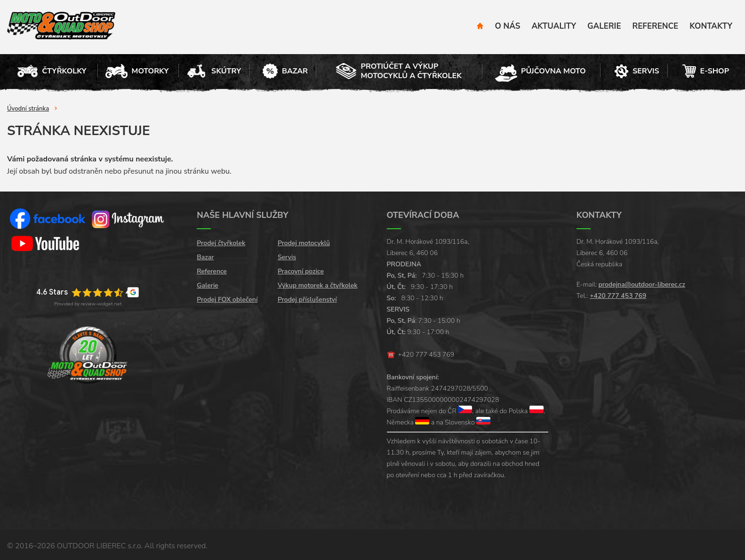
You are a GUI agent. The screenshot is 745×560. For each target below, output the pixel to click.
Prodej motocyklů (304, 243)
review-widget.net (101, 304)
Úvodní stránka (28, 109)
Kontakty (711, 26)
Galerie (604, 26)
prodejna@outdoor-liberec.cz (642, 284)
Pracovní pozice (301, 271)
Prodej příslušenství (307, 300)
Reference (656, 26)
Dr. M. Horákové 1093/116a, (428, 242)
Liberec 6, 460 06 (413, 253)
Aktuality (554, 26)
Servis (287, 257)
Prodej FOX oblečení (227, 300)
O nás (508, 26)
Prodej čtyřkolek (221, 243)
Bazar (205, 257)
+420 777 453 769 (426, 355)
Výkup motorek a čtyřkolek (318, 285)
